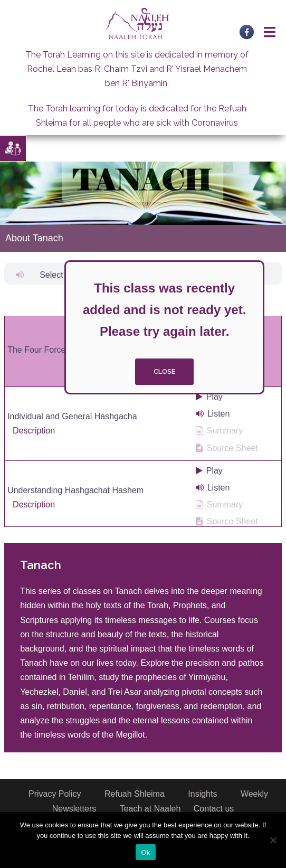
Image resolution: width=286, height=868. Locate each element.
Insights (202, 794)
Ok (145, 852)
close (164, 371)
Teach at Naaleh (150, 809)
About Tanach (34, 238)
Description (34, 431)
